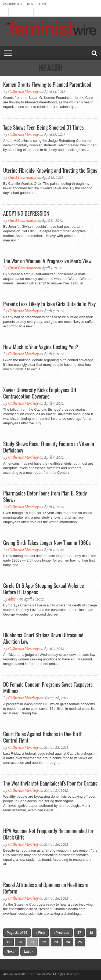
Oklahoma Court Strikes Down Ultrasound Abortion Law (43, 638)
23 (56, 942)
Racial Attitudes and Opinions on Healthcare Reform (46, 888)
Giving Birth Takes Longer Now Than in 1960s (47, 543)
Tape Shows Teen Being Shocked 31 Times (44, 127)
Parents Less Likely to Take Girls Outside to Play (50, 304)
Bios (30, 4)
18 (91, 933)
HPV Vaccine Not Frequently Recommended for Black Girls (48, 834)
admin (13, 599)
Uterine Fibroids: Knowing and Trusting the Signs (50, 170)
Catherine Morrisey (23, 92)
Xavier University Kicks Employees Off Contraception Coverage (40, 393)
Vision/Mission (12, 4)
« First (40, 933)
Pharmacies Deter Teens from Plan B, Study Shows (45, 496)
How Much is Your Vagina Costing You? (41, 347)
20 (20, 942)
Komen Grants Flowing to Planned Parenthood (47, 84)
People (42, 4)
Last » (29, 952)
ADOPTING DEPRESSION (26, 213)
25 (80, 942)
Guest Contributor (22, 178)
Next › (11, 952)
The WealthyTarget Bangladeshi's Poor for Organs (50, 783)
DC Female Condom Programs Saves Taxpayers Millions (48, 688)
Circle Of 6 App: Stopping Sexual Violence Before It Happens (44, 589)
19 (8, 942)
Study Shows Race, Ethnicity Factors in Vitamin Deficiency (49, 447)
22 (44, 942)
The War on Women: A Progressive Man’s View (47, 261)
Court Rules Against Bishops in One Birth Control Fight (43, 737)
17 (79, 933)
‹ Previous (61, 933)
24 (68, 942)
